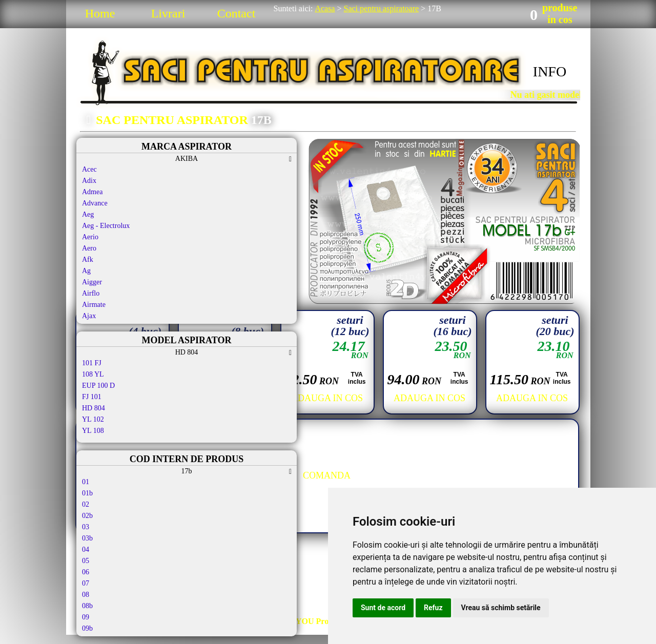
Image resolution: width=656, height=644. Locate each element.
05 (86, 561)
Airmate (94, 305)
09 (86, 617)
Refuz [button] (433, 608)
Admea (92, 192)
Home (100, 13)
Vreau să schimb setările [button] (501, 608)
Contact (237, 13)
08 (86, 595)
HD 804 (94, 408)
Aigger (92, 282)
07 (86, 583)
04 (86, 549)
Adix (89, 181)
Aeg (88, 214)
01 (86, 482)
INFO (550, 71)
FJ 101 (92, 397)
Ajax (89, 316)
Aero (89, 248)
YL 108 (93, 431)
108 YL (93, 374)
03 (86, 527)
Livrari (168, 13)
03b (87, 538)
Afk (88, 259)
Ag (86, 271)
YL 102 (93, 419)
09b (87, 628)
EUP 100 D (98, 386)
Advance (95, 203)
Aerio (90, 237)
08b (87, 606)
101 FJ (92, 363)
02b (87, 516)
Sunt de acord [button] (383, 608)
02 (86, 504)
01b (87, 493)
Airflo (91, 293)
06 (86, 572)
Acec (89, 169)
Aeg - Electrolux (106, 226)
